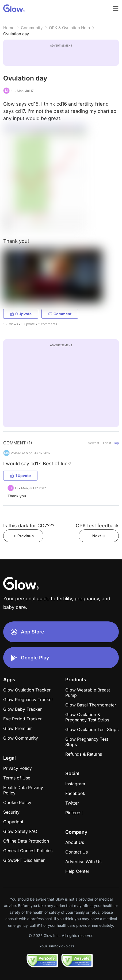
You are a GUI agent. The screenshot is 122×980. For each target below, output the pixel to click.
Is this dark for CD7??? (29, 526)
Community (32, 28)
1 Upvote (20, 476)
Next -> (99, 536)
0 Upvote (21, 314)
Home (9, 28)
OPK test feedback (97, 526)
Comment (60, 314)
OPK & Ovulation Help (69, 28)
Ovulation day (16, 34)
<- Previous (23, 536)
